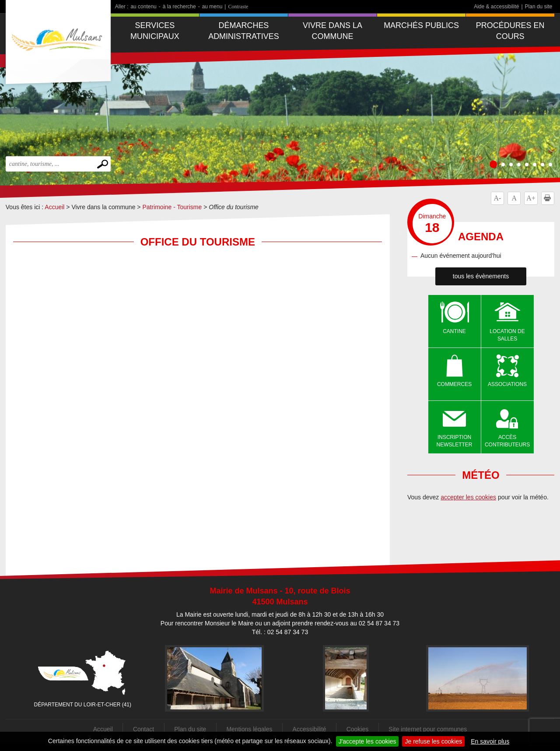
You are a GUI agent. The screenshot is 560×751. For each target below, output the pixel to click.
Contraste (238, 7)
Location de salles (507, 335)
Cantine (454, 331)
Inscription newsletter (455, 441)
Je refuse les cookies (433, 741)
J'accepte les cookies (367, 741)
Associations (507, 384)
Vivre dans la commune (332, 31)
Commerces (454, 384)
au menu (212, 7)
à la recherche (179, 7)
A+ (531, 198)
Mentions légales (249, 729)
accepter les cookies (468, 497)
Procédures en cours (510, 31)
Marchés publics (421, 25)
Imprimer (549, 198)
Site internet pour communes (428, 729)
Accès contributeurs (507, 441)
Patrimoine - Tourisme (172, 207)
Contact (143, 729)
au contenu (143, 7)
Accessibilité (310, 729)
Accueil (54, 207)
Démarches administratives (244, 31)
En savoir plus (490, 741)
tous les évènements (481, 276)
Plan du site (539, 7)
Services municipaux (155, 31)
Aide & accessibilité (496, 7)
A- (497, 198)
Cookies (358, 729)
